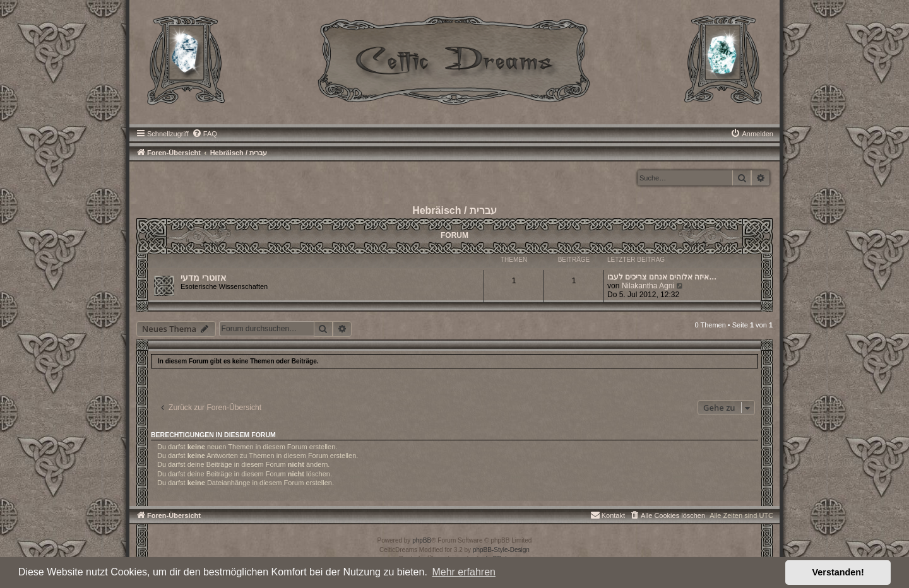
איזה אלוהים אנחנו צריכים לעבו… (662, 277)
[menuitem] (205, 134)
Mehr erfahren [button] (464, 572)
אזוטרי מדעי (203, 278)
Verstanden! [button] (838, 572)
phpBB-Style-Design (501, 550)
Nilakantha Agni (648, 286)
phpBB (422, 540)
